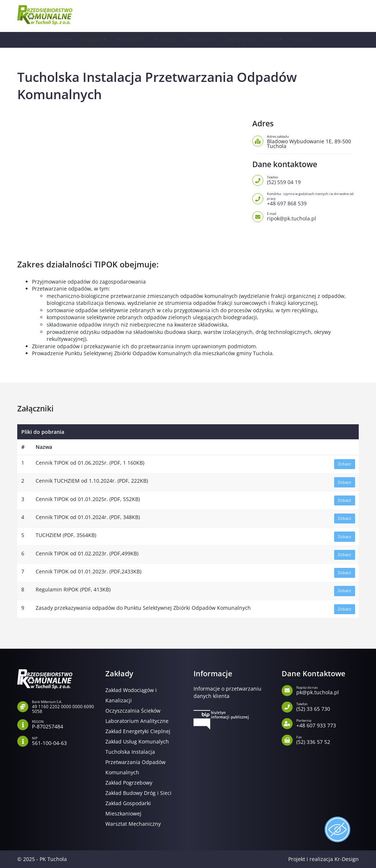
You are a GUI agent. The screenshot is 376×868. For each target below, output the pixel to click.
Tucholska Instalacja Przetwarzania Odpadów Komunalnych (135, 762)
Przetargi (169, 39)
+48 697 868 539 (313, 199)
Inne (278, 39)
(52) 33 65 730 (328, 706)
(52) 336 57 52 (328, 739)
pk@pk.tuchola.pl (328, 690)
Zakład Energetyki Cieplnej (138, 731)
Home (30, 39)
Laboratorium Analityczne (137, 721)
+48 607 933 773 (328, 723)
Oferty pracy (246, 39)
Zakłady (93, 39)
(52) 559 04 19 (313, 180)
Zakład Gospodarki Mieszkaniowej (128, 808)
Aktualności (206, 39)
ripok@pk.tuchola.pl (313, 216)
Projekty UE (133, 39)
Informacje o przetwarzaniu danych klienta (227, 692)
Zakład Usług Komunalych (137, 741)
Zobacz (344, 464)
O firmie (58, 39)
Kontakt (309, 39)
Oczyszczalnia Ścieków (133, 711)
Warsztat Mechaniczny (133, 824)
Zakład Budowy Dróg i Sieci (138, 793)
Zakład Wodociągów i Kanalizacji (131, 695)
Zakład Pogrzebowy (129, 783)
